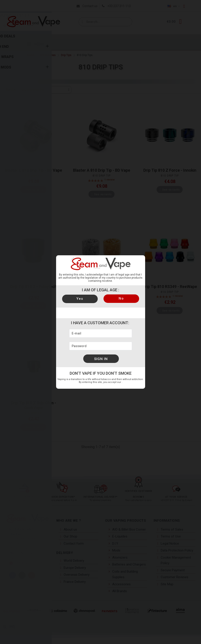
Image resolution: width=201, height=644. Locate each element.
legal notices (122, 382)
